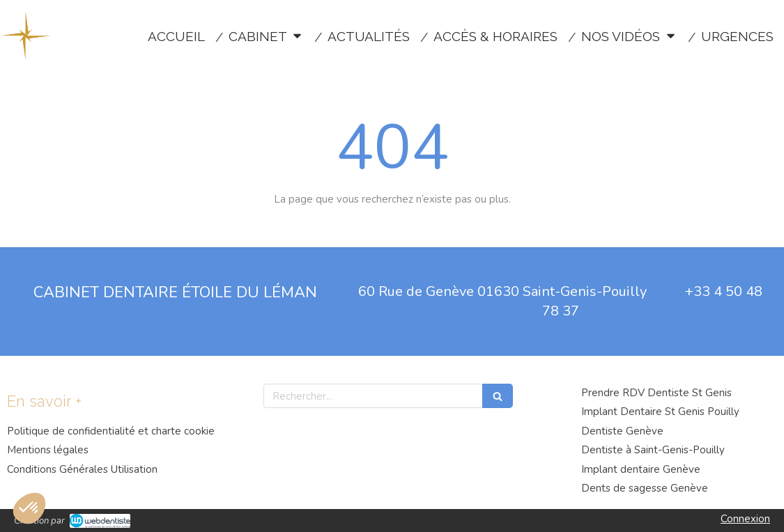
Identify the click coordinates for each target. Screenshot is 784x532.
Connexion (745, 519)
